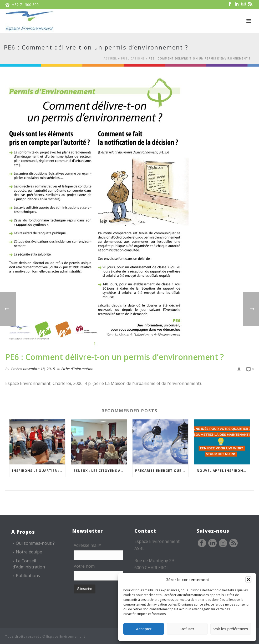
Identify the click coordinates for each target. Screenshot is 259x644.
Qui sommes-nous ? (34, 543)
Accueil (110, 58)
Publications (133, 58)
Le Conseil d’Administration (29, 564)
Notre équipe (27, 552)
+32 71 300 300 (25, 5)
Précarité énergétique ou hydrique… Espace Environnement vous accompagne (162, 471)
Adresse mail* (87, 545)
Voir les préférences (231, 629)
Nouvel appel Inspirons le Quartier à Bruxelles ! (223, 471)
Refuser (187, 629)
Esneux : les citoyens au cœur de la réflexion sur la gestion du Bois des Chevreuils (100, 471)
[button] (248, 579)
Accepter (144, 629)
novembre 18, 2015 (39, 369)
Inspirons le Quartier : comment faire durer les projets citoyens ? (39, 471)
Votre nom (84, 566)
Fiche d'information (77, 369)
